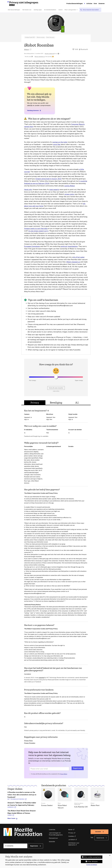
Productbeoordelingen (75, 3)
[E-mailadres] (15, 846)
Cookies (71, 836)
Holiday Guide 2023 (30, 37)
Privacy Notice (64, 774)
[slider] (56, 377)
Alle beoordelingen (14, 10)
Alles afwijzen (93, 861)
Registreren (78, 768)
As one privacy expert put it (38, 231)
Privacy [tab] (35, 403)
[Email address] (49, 769)
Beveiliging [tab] (56, 403)
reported (42, 678)
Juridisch (72, 840)
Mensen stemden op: (40, 57)
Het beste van (27, 10)
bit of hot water (79, 257)
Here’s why (28, 190)
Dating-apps (38, 10)
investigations (73, 246)
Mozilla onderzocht (50, 54)
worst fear (57, 144)
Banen (70, 830)
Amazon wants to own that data (36, 229)
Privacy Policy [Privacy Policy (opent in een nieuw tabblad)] (28, 741)
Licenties (52, 830)
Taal (92, 837)
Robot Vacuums (50, 37)
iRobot (27, 50)
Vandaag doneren (34, 110)
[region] (56, 861)
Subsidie (52, 842)
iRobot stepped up (73, 262)
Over (95, 3)
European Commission (32, 246)
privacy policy (69, 194)
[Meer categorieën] (72, 10)
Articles (89, 3)
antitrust (64, 246)
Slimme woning (41, 37)
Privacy (71, 833)
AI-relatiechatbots (50, 10)
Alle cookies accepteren (93, 857)
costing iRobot (70, 186)
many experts (54, 190)
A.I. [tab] (77, 403)
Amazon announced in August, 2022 (48, 179)
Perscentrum (53, 838)
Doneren (102, 3)
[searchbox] (91, 10)
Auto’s (61, 10)
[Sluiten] (110, 855)
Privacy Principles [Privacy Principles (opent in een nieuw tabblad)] (30, 743)
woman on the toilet (60, 142)
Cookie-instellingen (92, 865)
